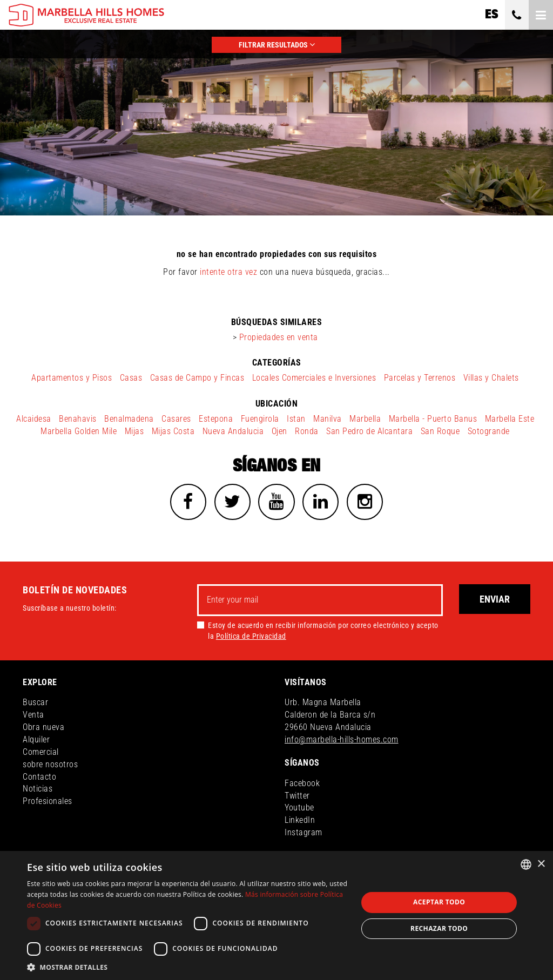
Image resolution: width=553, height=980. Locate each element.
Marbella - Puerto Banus (433, 419)
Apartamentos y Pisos (72, 378)
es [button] (491, 15)
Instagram (304, 834)
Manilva (328, 419)
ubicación (277, 404)
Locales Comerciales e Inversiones (314, 378)
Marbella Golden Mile (79, 431)
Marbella (365, 419)
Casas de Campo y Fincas (197, 378)
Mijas (134, 431)
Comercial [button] (41, 753)
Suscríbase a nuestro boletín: (70, 610)
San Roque (440, 431)
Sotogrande (489, 431)
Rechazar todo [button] (439, 928)
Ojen (279, 431)
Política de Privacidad (251, 637)
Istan (296, 419)
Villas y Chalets (491, 378)
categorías (277, 363)
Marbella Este (510, 419)
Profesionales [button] (48, 803)
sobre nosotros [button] (50, 766)
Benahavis (78, 419)
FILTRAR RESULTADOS (277, 45)
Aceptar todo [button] (439, 902)
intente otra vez (228, 272)
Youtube (299, 809)
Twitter (297, 797)
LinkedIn (300, 822)
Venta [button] (33, 716)
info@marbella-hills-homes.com (342, 741)
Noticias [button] (38, 790)
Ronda (307, 431)
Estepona (216, 419)
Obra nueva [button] (43, 729)
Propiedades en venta (279, 337)
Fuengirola (260, 419)
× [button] (541, 864)
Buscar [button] (35, 704)
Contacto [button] (39, 778)
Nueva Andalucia (233, 431)
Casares (176, 419)
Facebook (302, 785)
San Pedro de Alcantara (369, 431)
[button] (187, 967)
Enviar (495, 601)
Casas (131, 378)
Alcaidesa (34, 419)
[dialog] (276, 915)
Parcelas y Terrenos (420, 378)
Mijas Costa (173, 431)
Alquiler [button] (36, 741)
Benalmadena (129, 419)
